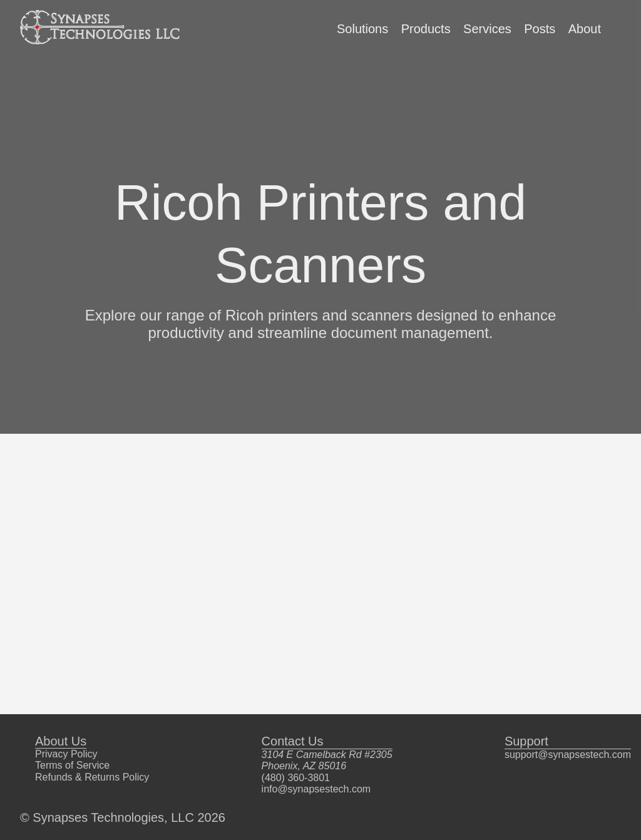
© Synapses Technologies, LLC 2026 (123, 817)
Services (487, 29)
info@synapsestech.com (316, 789)
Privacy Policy (66, 754)
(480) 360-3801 (296, 778)
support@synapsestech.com (568, 755)
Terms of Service (72, 765)
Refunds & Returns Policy (92, 777)
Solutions (362, 29)
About (585, 29)
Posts (540, 29)
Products (426, 29)
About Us (61, 741)
